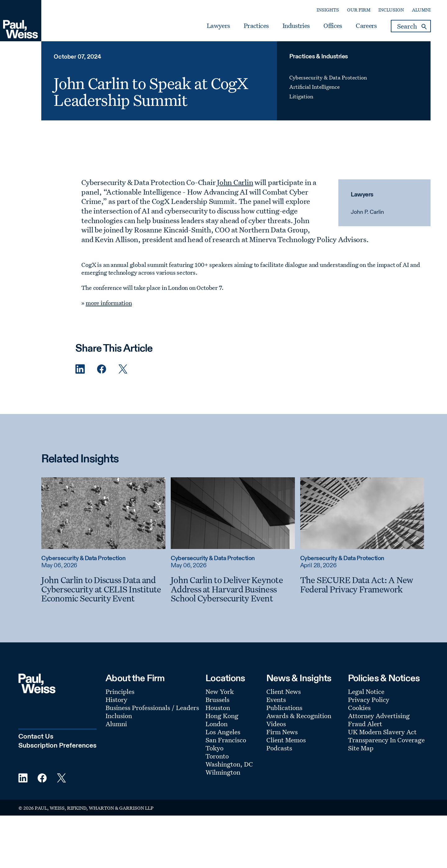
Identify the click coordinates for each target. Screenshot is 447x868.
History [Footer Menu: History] (116, 699)
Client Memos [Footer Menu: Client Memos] (286, 740)
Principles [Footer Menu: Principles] (120, 691)
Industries (296, 26)
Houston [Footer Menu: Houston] (218, 708)
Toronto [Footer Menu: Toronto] (217, 756)
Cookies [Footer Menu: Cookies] (359, 708)
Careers (366, 26)
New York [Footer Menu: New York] (220, 691)
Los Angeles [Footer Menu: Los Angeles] (223, 732)
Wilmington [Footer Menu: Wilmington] (223, 772)
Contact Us (36, 737)
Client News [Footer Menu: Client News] (284, 691)
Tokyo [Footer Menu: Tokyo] (214, 748)
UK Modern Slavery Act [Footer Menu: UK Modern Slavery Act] (382, 732)
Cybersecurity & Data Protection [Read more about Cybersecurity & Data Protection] (83, 558)
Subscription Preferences (57, 746)
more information (109, 303)
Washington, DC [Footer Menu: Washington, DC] (229, 764)
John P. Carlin (367, 212)
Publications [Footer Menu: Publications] (284, 708)
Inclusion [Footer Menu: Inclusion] (119, 716)
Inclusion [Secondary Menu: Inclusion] (391, 10)
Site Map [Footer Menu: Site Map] (361, 748)
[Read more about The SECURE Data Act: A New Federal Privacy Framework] (362, 513)
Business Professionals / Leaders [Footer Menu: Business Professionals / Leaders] (152, 708)
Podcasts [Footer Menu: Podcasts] (279, 748)
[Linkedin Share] (80, 369)
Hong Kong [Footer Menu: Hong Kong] (222, 716)
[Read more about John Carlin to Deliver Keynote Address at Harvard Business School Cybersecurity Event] (233, 513)
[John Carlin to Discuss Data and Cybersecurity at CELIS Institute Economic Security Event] (103, 589)
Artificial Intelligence (314, 87)
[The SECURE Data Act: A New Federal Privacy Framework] (362, 585)
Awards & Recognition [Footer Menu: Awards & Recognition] (299, 716)
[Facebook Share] (102, 369)
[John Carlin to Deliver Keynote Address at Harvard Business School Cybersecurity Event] (233, 589)
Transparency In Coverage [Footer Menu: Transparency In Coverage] (386, 740)
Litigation (301, 96)
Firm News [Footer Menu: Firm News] (282, 732)
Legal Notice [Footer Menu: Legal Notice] (366, 691)
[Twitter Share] (123, 369)
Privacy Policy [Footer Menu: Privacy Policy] (369, 699)
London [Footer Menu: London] (217, 724)
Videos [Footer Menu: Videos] (276, 724)
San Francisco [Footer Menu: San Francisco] (226, 740)
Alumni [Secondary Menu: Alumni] (421, 10)
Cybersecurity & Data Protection (328, 77)
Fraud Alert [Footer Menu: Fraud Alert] (365, 724)
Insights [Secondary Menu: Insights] (328, 10)
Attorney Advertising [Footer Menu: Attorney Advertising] (379, 716)
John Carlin (235, 182)
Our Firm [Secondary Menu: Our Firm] (359, 10)
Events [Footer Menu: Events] (276, 699)
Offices (333, 26)
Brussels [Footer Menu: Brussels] (217, 699)
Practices (256, 26)
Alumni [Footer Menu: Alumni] (116, 724)
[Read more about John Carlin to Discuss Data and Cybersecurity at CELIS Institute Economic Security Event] (103, 513)
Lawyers (218, 26)
